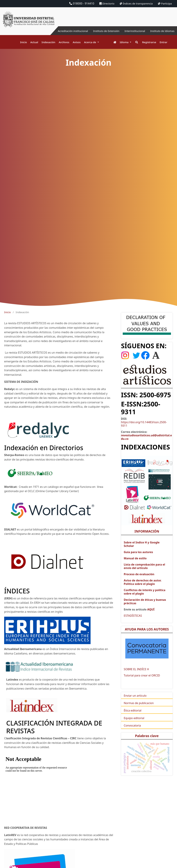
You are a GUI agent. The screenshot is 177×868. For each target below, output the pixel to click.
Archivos (64, 42)
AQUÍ (150, 614)
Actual (34, 42)
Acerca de (90, 42)
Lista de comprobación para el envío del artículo (144, 571)
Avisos (77, 42)
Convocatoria (132, 730)
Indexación (48, 42)
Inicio (23, 42)
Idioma (125, 42)
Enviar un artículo (135, 700)
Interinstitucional (132, 31)
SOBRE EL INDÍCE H (136, 674)
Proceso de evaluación (139, 579)
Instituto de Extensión (101, 31)
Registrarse (149, 42)
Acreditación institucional (66, 31)
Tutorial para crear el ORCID (142, 680)
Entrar (164, 42)
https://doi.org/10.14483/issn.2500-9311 (144, 429)
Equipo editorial (134, 723)
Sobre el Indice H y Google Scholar (142, 549)
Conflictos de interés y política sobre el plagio (145, 597)
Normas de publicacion (139, 708)
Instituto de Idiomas (161, 31)
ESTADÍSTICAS (133, 620)
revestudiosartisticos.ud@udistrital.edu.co (146, 442)
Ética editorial (133, 715)
